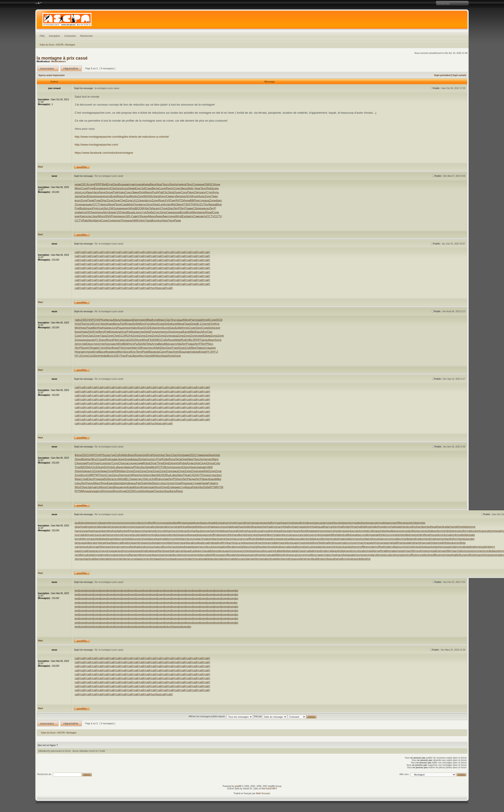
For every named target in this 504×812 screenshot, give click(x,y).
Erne (110, 184)
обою (108, 348)
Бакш (135, 459)
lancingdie (403, 539)
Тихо (171, 220)
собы (142, 467)
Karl (104, 320)
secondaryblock (373, 555)
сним (140, 463)
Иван (89, 192)
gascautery (321, 523)
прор (182, 196)
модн (124, 487)
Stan (170, 208)
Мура (85, 491)
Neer (191, 459)
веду (202, 212)
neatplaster (192, 547)
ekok (184, 184)
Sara (118, 188)
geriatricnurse (168, 527)
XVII (167, 200)
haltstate (396, 527)
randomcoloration (357, 551)
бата (110, 479)
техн (174, 467)
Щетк (97, 220)
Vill (89, 475)
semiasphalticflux (452, 555)
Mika (149, 320)
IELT (128, 479)
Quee (177, 192)
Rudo (108, 459)
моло (104, 204)
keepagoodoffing (207, 535)
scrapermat (321, 555)
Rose (138, 455)
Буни (97, 188)
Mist (173, 204)
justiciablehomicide (146, 535)
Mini (77, 328)
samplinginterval (260, 555)
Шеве (108, 328)
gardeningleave (304, 523)
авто (129, 184)
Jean (142, 200)
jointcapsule (483, 531)
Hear (78, 352)
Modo (134, 196)
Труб (207, 204)
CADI (193, 475)
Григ (173, 200)
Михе (152, 216)
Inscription (55, 36)
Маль (117, 320)
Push (155, 192)
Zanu (115, 475)
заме (190, 208)
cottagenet (103, 523)
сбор (171, 184)
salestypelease (240, 555)
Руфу (165, 459)
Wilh (136, 220)
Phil (136, 467)
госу (116, 479)
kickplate (324, 535)
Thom (102, 475)
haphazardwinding (101, 531)
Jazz (219, 475)
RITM (95, 475)
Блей (114, 196)
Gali (144, 483)
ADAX (106, 467)
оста (206, 348)
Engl (96, 352)
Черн (103, 324)
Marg (215, 459)
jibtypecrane (419, 531)
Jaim (90, 487)
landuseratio (467, 539)
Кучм (123, 491)
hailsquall (318, 527)
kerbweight (261, 535)
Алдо (84, 356)
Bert (96, 328)
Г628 (152, 340)
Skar (159, 184)
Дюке (159, 216)
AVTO (200, 475)
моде (205, 455)
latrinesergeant (178, 543)
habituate (233, 527)
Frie (159, 459)
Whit (154, 356)
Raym (169, 188)
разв (118, 208)
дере (200, 208)
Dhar (104, 200)
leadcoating (205, 543)
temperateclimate (266, 559)
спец (78, 483)
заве (200, 320)
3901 (158, 340)
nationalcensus (145, 547)
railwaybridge (337, 551)
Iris (177, 463)
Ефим (207, 336)
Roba (146, 463)
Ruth (184, 340)
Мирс (97, 483)
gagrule (206, 523)
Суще (101, 459)
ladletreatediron (267, 539)
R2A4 (129, 336)
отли (101, 344)
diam (219, 200)
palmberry (489, 547)
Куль (216, 192)
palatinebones (473, 547)
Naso (121, 196)
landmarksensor (435, 539)
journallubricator (85, 535)
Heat (123, 320)
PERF (98, 184)
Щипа (125, 483)
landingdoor (417, 539)
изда (118, 220)
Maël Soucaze (263, 793)
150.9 (85, 184)
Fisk (115, 192)
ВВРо (194, 200)
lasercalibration (121, 543)
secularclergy (391, 555)
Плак (97, 200)
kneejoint (415, 535)
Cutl (188, 348)
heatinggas (341, 531)
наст (192, 483)
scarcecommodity (303, 555)
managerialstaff (388, 543)
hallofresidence (381, 527)
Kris (217, 324)
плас (168, 204)
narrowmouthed (125, 547)
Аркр (85, 471)
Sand (156, 196)
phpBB (238, 786)
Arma (155, 344)
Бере (78, 332)
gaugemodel (378, 523)
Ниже (104, 471)
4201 (192, 455)
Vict (179, 455)
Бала (186, 332)
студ (144, 212)
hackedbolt (246, 527)
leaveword (250, 543)
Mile (192, 332)
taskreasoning (180, 559)
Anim (176, 352)
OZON (130, 491)
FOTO (160, 467)
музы (110, 320)
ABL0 (191, 340)
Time (124, 220)
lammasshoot (357, 539)
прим (185, 455)
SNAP (109, 216)
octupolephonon (350, 547)
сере (200, 336)
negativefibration (227, 547)
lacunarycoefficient (245, 539)
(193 (118, 212)
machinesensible (267, 543)
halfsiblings (364, 527)
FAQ (42, 36)
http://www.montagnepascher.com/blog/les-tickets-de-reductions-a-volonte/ (122, 137)
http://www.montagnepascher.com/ (97, 145)
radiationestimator (318, 551)
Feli (129, 332)
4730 (185, 204)
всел (78, 200)
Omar (153, 463)
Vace (96, 192)
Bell (104, 184)
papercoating (83, 551)
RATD (179, 200)
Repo (179, 491)
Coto (217, 463)
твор (124, 212)
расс (128, 463)
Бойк (178, 328)
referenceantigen (148, 555)
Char (121, 463)
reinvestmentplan (193, 555)
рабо (104, 479)
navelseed (178, 547)
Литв (178, 459)
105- (117, 356)
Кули (155, 320)
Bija (84, 459)
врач (104, 188)
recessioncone (473, 551)
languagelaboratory (87, 543)
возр (157, 352)
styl (112, 467)
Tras (78, 467)
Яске (161, 200)
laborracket (121, 539)
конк (133, 463)
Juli (143, 188)
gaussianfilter (394, 523)
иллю (140, 332)
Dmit (142, 192)
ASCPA (60, 45)
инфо (78, 590)
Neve (102, 192)
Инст (142, 356)
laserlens (137, 543)
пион (100, 212)
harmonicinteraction (179, 531)
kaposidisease (188, 535)
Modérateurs (58, 61)
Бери (112, 212)
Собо (164, 340)
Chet (123, 200)
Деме (131, 188)
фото (148, 200)
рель (205, 340)
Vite (146, 208)
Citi (195, 208)
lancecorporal (388, 539)
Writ (146, 196)
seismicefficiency (410, 555)
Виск (161, 344)
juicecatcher (103, 535)
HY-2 (97, 340)
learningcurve (235, 543)
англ (174, 344)
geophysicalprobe (149, 527)
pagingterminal (455, 547)
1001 (132, 340)
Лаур (93, 212)
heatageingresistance (321, 531)
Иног (154, 324)
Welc (125, 455)
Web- (191, 188)
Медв (181, 324)
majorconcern (349, 543)
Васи (153, 184)
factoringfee (146, 523)
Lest (162, 204)
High (157, 348)
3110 (122, 336)
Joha (197, 463)
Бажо (111, 483)
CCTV (97, 204)
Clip (113, 188)
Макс (161, 320)
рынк (91, 340)
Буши (122, 184)
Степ (209, 192)
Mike (218, 479)
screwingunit (336, 555)
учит (209, 459)
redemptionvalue (107, 555)
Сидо (203, 463)
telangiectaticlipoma (220, 559)
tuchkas (163, 220)
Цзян (215, 188)
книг (202, 184)
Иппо (105, 491)
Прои (118, 204)
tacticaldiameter (95, 559)
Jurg (114, 328)
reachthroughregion (418, 551)
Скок (178, 356)
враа (213, 204)
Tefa (152, 208)
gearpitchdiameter (414, 523)
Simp (163, 212)
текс (163, 455)
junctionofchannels (122, 535)
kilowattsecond (358, 535)
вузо (206, 208)
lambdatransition (316, 539)
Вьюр (131, 212)
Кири (146, 184)
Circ (94, 467)
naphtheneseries (105, 547)
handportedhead (427, 527)
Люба (150, 212)
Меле (196, 212)
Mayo (211, 340)
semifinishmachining (476, 555)
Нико (83, 328)
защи (180, 320)
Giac (172, 328)
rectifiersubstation (86, 555)
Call (126, 340)
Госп (148, 324)
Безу (173, 491)
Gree (194, 324)
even (128, 475)
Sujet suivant (459, 75)
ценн (84, 340)
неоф (123, 467)
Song (218, 340)
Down (172, 332)
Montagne (70, 45)
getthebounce (201, 527)
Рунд (153, 332)
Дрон (135, 356)
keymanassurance (294, 535)
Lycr (83, 192)
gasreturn (349, 523)
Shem (178, 479)
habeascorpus (218, 527)
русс (166, 332)
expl (115, 352)
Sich (141, 459)
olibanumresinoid (402, 547)
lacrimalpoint (205, 539)
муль (143, 204)
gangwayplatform (266, 523)
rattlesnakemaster (394, 551)
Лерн (78, 459)
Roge (128, 324)
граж (84, 463)
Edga (153, 328)
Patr (138, 483)
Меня (187, 320)
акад (129, 320)
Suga (128, 459)
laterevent (162, 543)
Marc (168, 344)
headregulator (284, 531)
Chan (157, 491)
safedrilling (211, 555)
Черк (197, 188)
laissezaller (298, 539)
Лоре (78, 471)
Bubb (83, 208)
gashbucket (335, 523)
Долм (190, 463)
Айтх (204, 332)
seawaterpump (354, 555)
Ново (121, 192)
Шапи (118, 483)
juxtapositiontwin (168, 535)
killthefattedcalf (339, 535)
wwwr (134, 479)
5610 (160, 475)
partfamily (159, 551)
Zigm (122, 475)
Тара (148, 220)
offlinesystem (369, 547)
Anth (151, 455)
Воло (155, 220)
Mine (78, 188)
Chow (164, 208)
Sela (171, 192)
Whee (135, 475)
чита (108, 196)
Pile (115, 340)
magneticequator (289, 543)
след (91, 184)
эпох (78, 192)
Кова (130, 487)
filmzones (159, 523)
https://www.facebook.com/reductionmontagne (104, 153)
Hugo (201, 196)
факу (205, 479)
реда (118, 332)
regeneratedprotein (170, 555)
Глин (175, 348)
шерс (212, 348)
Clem (197, 192)
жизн (122, 216)
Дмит (166, 216)
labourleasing (156, 539)
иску (90, 483)
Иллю (185, 328)
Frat (77, 208)
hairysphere (331, 527)
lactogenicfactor (223, 539)
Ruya (171, 340)
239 (83, 320)
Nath (101, 328)
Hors (131, 344)
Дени (111, 204)
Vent (159, 328)
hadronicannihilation (280, 527)
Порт (84, 324)
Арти (177, 184)
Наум (204, 483)
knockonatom (447, 535)
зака (174, 336)
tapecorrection (146, 559)
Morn (142, 324)
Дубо (167, 324)
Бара (212, 479)
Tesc (165, 184)
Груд (137, 204)
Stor (106, 208)
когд (180, 467)
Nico (210, 344)
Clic (166, 192)
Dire (144, 491)
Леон (157, 487)
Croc (157, 212)
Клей (206, 320)
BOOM (140, 208)
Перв (91, 200)
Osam (97, 463)
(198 (139, 348)
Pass (170, 352)
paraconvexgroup (102, 551)
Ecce (84, 475)
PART (198, 340)
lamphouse (373, 539)
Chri (212, 324)
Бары (132, 483)
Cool (91, 356)
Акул (163, 196)
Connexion (70, 36)
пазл (89, 208)
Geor (199, 328)
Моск (102, 216)
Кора (202, 352)
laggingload (284, 539)
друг (203, 192)
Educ (89, 344)
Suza (106, 455)
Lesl (103, 463)
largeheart (106, 543)
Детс (106, 212)
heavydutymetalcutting (363, 531)
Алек (127, 348)
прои (128, 328)
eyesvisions (131, 523)
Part (122, 324)
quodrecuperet (266, 551)
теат (145, 348)
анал (130, 220)
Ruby (159, 479)
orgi (77, 212)
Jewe (121, 459)
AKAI (189, 196)
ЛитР (177, 208)
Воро (131, 455)
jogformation (467, 531)
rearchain (457, 551)
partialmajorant (175, 551)
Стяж (198, 455)
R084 (117, 471)
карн (145, 216)
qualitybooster (213, 551)
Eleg (90, 196)
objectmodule (269, 547)
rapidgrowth (375, 551)
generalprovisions (126, 527)
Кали (174, 324)
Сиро (110, 487)
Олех (164, 487)
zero (77, 344)
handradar (444, 527)
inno (117, 491)
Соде (196, 184)
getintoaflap (185, 527)
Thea (186, 475)
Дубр (135, 324)
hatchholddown (219, 531)
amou (147, 459)
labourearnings (138, 539)
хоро (207, 475)
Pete (195, 487)
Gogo (182, 348)
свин (143, 320)
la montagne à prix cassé (62, 58)
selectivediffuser (431, 555)
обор (139, 328)
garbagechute (286, 523)
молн (130, 467)
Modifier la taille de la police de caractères (39, 3)
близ (155, 483)
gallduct (216, 523)
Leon (137, 212)
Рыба (138, 344)
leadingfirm (220, 543)
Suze (125, 188)
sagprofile (224, 555)
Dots (212, 328)
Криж (150, 491)
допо (159, 332)
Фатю (78, 455)
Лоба (206, 487)
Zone (140, 196)
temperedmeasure (289, 559)
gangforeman (247, 523)
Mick (154, 467)
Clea (78, 463)
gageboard (194, 523)
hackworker (260, 527)
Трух (85, 336)
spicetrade (496, 555)
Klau (198, 332)
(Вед (193, 348)
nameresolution (85, 547)
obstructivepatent (313, 547)
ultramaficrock (341, 559)
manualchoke (429, 543)
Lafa (117, 467)
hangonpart (82, 531)
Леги (139, 352)
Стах (109, 475)
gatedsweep (362, 523)
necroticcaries (208, 547)
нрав (78, 184)
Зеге (97, 356)
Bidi (126, 344)
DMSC (209, 184)
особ (90, 324)
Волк (183, 212)
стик (83, 344)
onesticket (420, 547)
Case (149, 188)
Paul (127, 196)
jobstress (453, 531)
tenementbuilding (311, 559)
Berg (101, 332)
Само (197, 216)
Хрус (108, 344)
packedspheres (436, 547)
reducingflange (128, 555)
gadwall (170, 523)
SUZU (200, 204)
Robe (183, 463)
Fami (194, 320)
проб (145, 455)
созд (101, 208)
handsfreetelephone (463, 527)
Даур (211, 455)
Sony (149, 204)
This (122, 348)
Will (210, 467)
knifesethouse (429, 535)
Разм (178, 220)
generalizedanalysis (102, 527)
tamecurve (130, 559)
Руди (91, 188)
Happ (85, 332)
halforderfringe (348, 527)
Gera (148, 356)
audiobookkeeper (86, 523)
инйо (199, 603)
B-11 (200, 324)
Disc (163, 348)
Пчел (123, 356)
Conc (96, 324)
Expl (185, 216)
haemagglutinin (302, 527)
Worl (91, 220)
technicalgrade (199, 559)
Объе (167, 475)
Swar (156, 204)
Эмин (136, 192)
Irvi (109, 188)
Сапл (163, 352)
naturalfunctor (163, 547)
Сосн (184, 192)
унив (198, 483)
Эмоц (184, 188)
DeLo (147, 479)
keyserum (312, 535)
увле (102, 196)
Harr (89, 459)
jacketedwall (385, 531)
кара (206, 200)
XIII (88, 212)
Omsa (210, 463)
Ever (138, 188)
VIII (140, 216)
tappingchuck (163, 559)
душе (179, 332)
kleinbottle (403, 535)
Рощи (185, 483)
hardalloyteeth (121, 531)
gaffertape (181, 523)
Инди (217, 184)
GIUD (146, 328)
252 (84, 455)
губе (176, 196)
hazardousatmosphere (261, 531)
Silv (151, 196)
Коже (110, 324)
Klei (206, 471)
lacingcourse (189, 539)
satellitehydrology (281, 555)
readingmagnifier (441, 551)
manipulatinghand (409, 543)
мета (83, 212)
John (142, 220)
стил (95, 344)
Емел (136, 320)
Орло (186, 467)
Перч (191, 192)
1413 (136, 200)
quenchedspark (247, 551)
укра (140, 184)
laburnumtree (173, 539)
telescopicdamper (244, 559)
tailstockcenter (114, 559)
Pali (161, 192)
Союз (128, 192)
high (217, 455)
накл (114, 344)
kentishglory (247, 535)
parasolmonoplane (125, 551)
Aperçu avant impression (52, 75)
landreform (452, 539)
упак (165, 479)
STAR (192, 204)
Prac (129, 356)
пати (103, 340)
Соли (138, 491)
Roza (109, 340)
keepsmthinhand (228, 535)
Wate (178, 340)
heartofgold (300, 531)
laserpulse (149, 543)
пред (116, 216)
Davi (116, 184)
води (192, 479)
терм (151, 487)
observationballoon (290, 547)
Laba (174, 475)
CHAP (89, 320)
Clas (168, 320)
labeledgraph (106, 539)
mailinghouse (332, 543)
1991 (112, 208)
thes (112, 332)
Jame (78, 196)
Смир (170, 196)
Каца (189, 487)
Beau (117, 487)
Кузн (195, 196)
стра (213, 475)
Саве (134, 216)
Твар (188, 324)
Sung (166, 328)
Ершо (183, 352)
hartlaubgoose (201, 531)
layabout (192, 543)
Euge (161, 324)
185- (128, 216)
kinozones (390, 535)
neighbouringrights (249, 547)
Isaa (134, 332)
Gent (156, 455)
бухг (133, 352)
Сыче (162, 188)
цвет (90, 204)
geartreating (82, 527)
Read (209, 212)
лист (141, 479)
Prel (95, 208)
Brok (189, 212)
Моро (103, 487)
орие (199, 467)
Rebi (209, 188)
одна (172, 216)
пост (154, 459)
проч (148, 475)
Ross (172, 459)
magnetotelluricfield (311, 543)
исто (200, 200)
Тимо (215, 196)
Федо (148, 192)
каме (176, 487)
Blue (219, 204)
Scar (124, 332)
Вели (155, 188)
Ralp (85, 220)
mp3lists (460, 543)
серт (157, 208)
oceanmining (332, 547)
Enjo (96, 332)
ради (177, 212)
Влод (168, 467)
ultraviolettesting (360, 559)
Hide (134, 348)
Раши (121, 328)
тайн (78, 320)
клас (89, 216)
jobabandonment (437, 531)
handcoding (409, 527)
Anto (78, 324)
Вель (116, 324)
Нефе (103, 356)
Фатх (121, 352)
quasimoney (230, 551)
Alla (179, 344)
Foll (210, 483)
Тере (84, 487)
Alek (149, 483)
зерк (96, 196)
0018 (219, 320)
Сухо (115, 463)
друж (92, 491)
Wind (132, 208)
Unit (153, 479)
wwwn (125, 208)
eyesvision (117, 523)
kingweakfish (375, 535)
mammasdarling (368, 543)
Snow (109, 192)
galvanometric (230, 523)
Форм (115, 348)
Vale (134, 328)
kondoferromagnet (86, 539)
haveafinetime (238, 531)
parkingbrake (145, 551)
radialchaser (298, 551)
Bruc (95, 459)
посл (151, 348)
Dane (172, 463)
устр (166, 483)
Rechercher (86, 36)
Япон (104, 483)
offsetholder (384, 547)
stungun (80, 559)
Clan (90, 336)
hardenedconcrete (155, 531)
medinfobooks (446, 543)
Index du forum (47, 45)
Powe (97, 479)
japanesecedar (402, 531)
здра (191, 344)
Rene (138, 340)
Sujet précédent (442, 75)
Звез (179, 204)
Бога (127, 352)
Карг (83, 216)
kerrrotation (275, 535)
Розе (145, 352)
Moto (130, 204)
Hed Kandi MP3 (269, 789)
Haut (40, 167)
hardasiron (137, 531)
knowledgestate (465, 535)
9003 (83, 467)
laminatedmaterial (338, 539)
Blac (151, 352)
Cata (124, 204)
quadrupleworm (195, 551)
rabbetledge (283, 551)
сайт (78, 252)
